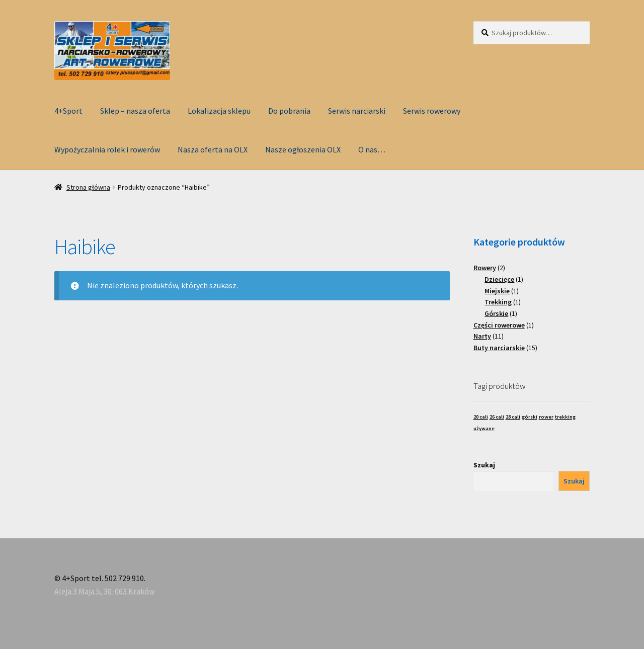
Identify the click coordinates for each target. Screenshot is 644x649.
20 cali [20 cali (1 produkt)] (481, 417)
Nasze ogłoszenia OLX (303, 149)
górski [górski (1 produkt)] (530, 417)
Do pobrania (289, 111)
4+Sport (68, 111)
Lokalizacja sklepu (219, 111)
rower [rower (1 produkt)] (546, 417)
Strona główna (88, 187)
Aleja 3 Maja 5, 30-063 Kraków (104, 591)
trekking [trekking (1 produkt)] (565, 417)
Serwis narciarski (357, 111)
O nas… (372, 149)
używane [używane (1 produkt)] (484, 428)
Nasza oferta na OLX (213, 149)
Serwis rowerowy (432, 111)
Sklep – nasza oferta (135, 111)
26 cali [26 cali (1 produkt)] (497, 417)
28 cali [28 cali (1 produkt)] (513, 417)
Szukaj (484, 465)
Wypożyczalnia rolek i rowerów (107, 149)
